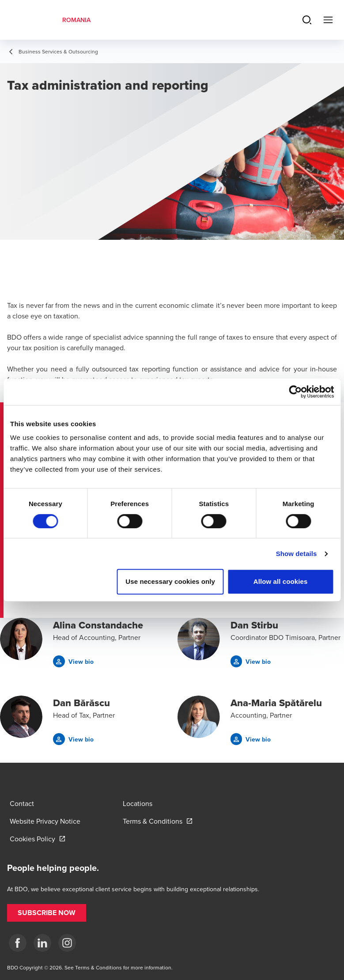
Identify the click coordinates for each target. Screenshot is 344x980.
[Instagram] (67, 943)
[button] (73, 661)
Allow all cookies (281, 581)
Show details (297, 554)
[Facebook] (18, 943)
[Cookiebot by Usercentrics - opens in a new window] (295, 392)
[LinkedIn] (42, 943)
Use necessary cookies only (170, 581)
